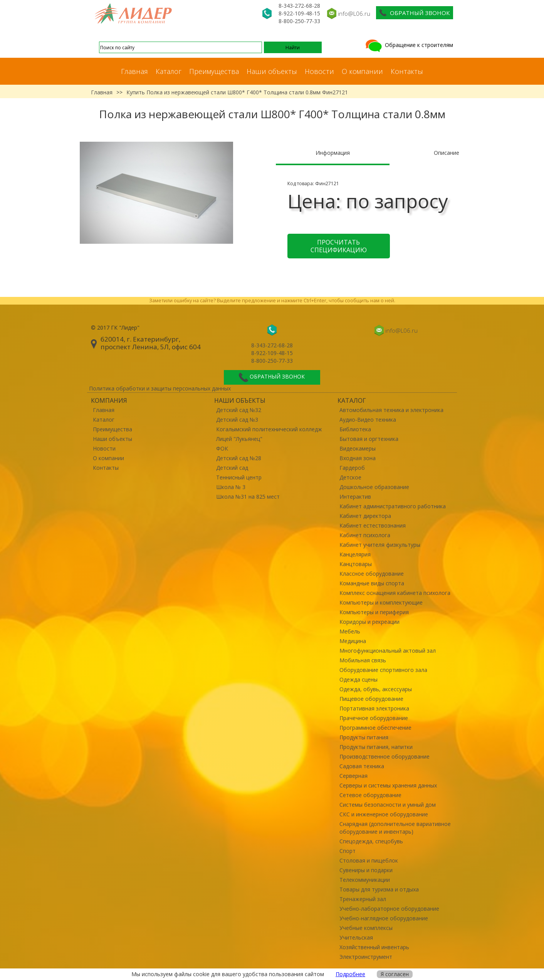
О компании (362, 71)
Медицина (353, 641)
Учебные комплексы (366, 928)
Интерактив (355, 497)
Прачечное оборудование (374, 718)
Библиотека (355, 429)
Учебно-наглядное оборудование (384, 918)
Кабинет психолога (365, 535)
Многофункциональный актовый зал (388, 651)
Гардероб (352, 468)
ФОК (222, 448)
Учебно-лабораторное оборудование (389, 909)
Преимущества (214, 71)
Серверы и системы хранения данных (388, 785)
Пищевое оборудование (371, 699)
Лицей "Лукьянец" (239, 439)
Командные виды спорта (372, 583)
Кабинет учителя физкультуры (380, 545)
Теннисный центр (239, 477)
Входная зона (358, 458)
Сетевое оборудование (370, 795)
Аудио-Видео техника (368, 420)
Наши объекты (272, 71)
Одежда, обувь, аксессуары (376, 689)
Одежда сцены (358, 679)
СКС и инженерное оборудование (384, 814)
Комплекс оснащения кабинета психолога (395, 593)
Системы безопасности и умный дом (388, 805)
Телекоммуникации (365, 880)
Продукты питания (364, 737)
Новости (319, 71)
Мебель (350, 631)
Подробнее (350, 974)
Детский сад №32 (239, 410)
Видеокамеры (358, 448)
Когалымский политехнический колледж (269, 429)
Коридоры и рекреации (369, 622)
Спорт (348, 851)
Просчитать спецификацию (339, 246)
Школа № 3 (231, 487)
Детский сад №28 (239, 458)
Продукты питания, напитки (376, 747)
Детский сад (232, 468)
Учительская (356, 937)
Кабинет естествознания (373, 525)
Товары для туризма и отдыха (379, 889)
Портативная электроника (374, 708)
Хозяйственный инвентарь (374, 947)
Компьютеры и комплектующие (381, 602)
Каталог (169, 71)
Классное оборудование (372, 574)
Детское (350, 477)
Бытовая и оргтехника (369, 439)
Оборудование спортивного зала (383, 670)
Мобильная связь (363, 660)
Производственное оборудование (384, 756)
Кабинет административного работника (393, 506)
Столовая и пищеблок (369, 860)
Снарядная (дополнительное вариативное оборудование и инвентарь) (395, 828)
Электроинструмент (366, 957)
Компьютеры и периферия (374, 612)
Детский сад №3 (237, 420)
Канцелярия (355, 554)
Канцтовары (356, 564)
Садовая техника (362, 766)
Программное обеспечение (375, 728)
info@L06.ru (354, 13)
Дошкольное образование (374, 487)
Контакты (407, 71)
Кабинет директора (365, 516)
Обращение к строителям (409, 45)
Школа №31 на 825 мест (248, 497)
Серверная (353, 776)
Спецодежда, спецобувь (371, 841)
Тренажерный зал (363, 899)
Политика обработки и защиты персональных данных (160, 388)
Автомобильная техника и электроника (391, 410)
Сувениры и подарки (366, 870)
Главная (134, 71)
